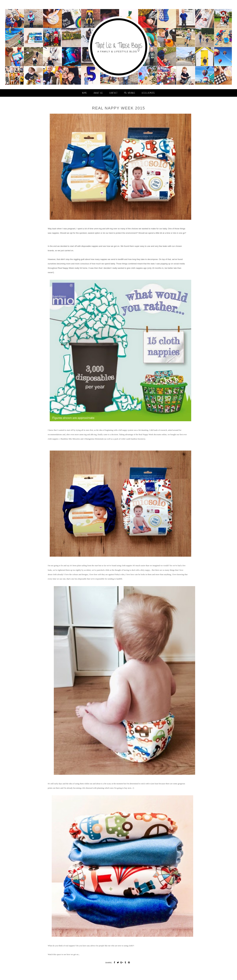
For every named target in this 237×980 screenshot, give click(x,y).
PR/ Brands (130, 93)
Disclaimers (148, 93)
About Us (98, 93)
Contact (113, 93)
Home (85, 93)
